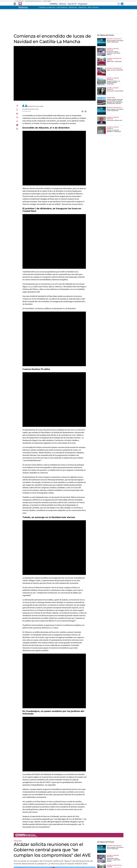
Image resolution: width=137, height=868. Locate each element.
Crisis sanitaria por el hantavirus (33, 1)
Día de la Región (47, 1)
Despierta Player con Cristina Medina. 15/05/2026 (113, 83)
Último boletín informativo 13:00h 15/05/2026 (115, 41)
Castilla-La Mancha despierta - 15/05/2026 (114, 131)
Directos (63, 4)
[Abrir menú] (15, 4)
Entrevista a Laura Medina (115, 91)
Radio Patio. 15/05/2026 (114, 62)
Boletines (73, 7)
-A (86, 111)
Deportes (82, 7)
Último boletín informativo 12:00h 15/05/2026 (115, 110)
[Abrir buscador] (119, 4)
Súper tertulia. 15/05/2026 (115, 70)
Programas (83, 4)
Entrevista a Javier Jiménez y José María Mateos (113, 53)
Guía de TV (73, 4)
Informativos (62, 7)
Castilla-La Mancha (47, 7)
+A (82, 111)
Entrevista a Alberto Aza (114, 120)
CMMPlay (54, 4)
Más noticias (93, 7)
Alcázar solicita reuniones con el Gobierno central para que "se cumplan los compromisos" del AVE (115, 102)
